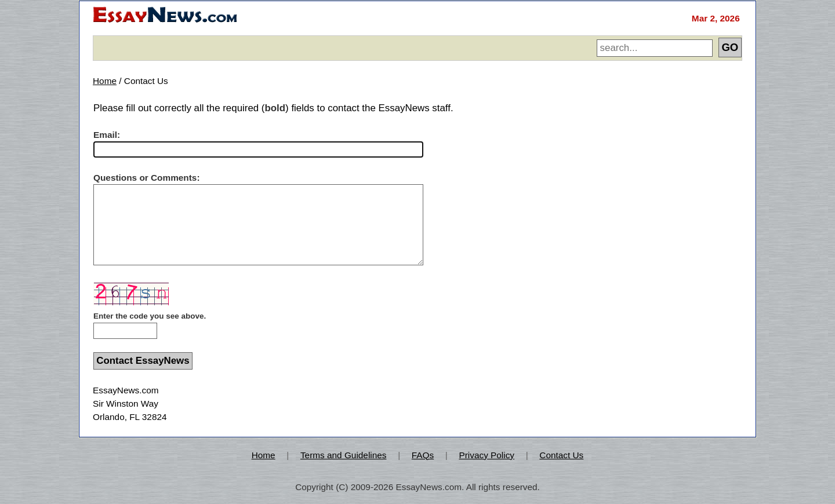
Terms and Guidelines (344, 455)
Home (105, 81)
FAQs (423, 455)
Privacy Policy (487, 455)
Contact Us (561, 455)
